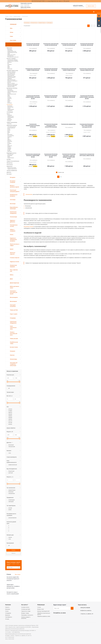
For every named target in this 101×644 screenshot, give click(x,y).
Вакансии (8, 615)
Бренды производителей (43, 611)
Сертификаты (9, 617)
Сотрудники (8, 613)
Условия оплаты (25, 607)
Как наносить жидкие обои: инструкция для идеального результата (13, 579)
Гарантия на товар (26, 611)
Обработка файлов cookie (44, 616)
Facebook (58, 616)
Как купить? (25, 605)
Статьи (39, 607)
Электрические (34, 23)
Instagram (62, 616)
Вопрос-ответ (41, 609)
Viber (69, 616)
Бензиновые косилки (29, 227)
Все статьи (18, 574)
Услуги (7, 611)
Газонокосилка (29, 194)
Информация (41, 605)
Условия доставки (26, 609)
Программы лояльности (27, 615)
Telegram (65, 616)
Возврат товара (25, 613)
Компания (8, 605)
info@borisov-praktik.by (86, 610)
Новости (7, 607)
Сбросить (13, 553)
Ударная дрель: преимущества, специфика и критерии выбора (13, 586)
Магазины (8, 609)
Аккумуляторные (42, 23)
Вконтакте (55, 616)
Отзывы (7, 619)
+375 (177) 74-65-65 (78, 6)
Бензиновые (27, 23)
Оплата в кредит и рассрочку (26, 618)
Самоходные (49, 23)
